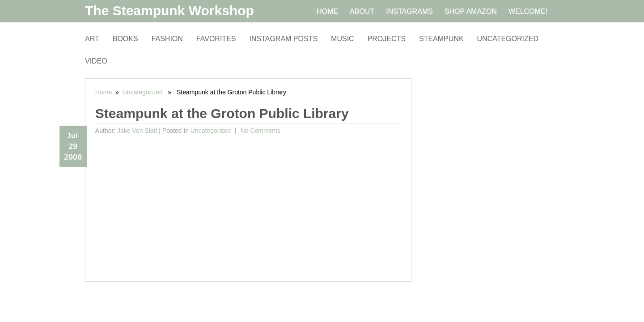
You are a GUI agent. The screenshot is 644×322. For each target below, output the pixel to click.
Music (343, 39)
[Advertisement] (248, 205)
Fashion (167, 39)
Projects (387, 39)
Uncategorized (508, 39)
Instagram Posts (283, 39)
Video (96, 61)
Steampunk (441, 39)
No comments (260, 131)
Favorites (216, 39)
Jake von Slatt (137, 131)
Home (104, 92)
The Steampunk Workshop (169, 11)
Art (92, 39)
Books (125, 39)
